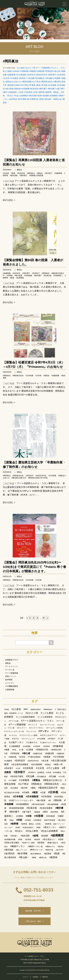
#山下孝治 (36, 82)
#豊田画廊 (9, 850)
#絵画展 (46, 96)
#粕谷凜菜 (32, 96)
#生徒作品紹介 (28, 827)
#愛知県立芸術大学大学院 (18, 85)
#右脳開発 (8, 761)
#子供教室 (14, 78)
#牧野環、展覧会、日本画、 (32, 824)
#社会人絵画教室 (21, 96)
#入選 (21, 750)
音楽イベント (11, 676)
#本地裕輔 (25, 89)
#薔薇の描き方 (53, 843)
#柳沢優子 (43, 89)
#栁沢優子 (52, 89)
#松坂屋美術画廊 (16, 808)
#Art (26, 709)
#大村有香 (61, 75)
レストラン (10, 683)
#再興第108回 (56, 750)
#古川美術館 (21, 75)
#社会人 (10, 96)
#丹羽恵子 (52, 739)
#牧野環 (41, 92)
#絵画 (39, 96)
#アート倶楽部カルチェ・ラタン (38, 721)
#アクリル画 (14, 721)
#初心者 (57, 71)
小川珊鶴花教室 (12, 686)
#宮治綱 (31, 78)
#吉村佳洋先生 (41, 75)
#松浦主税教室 (46, 808)
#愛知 (33, 788)
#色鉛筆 (37, 839)
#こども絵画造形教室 (25, 717)
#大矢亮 (6, 78)
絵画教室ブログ (12, 660)
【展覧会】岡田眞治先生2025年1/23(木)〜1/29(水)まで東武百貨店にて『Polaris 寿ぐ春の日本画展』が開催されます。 (34, 567)
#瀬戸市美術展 (49, 820)
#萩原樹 (41, 843)
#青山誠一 (48, 99)
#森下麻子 (61, 89)
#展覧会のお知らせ (13, 82)
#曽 (49, 801)
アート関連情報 (12, 673)
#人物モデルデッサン (48, 743)
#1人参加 (21, 68)
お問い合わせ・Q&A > (34, 921)
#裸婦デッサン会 (35, 846)
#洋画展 (28, 820)
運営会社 (45, 977)
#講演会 (61, 847)
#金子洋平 (60, 850)
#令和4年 (16, 71)
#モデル (15, 739)
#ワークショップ (28, 739)
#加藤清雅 (55, 376)
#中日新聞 (41, 739)
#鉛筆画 (48, 854)
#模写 (5, 92)
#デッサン (44, 731)
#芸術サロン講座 (28, 843)
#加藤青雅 (11, 75)
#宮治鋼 (48, 78)
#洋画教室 (37, 820)
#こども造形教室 (45, 717)
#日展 (43, 792)
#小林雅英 (56, 78)
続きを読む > (9, 200)
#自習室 (28, 839)
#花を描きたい (49, 839)
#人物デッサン (16, 742)
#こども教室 (47, 713)
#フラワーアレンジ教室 (29, 735)
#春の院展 (9, 89)
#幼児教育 (14, 788)
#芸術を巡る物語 (12, 843)
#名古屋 (45, 761)
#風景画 (53, 857)
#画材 (39, 827)
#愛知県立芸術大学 (19, 478)
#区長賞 (22, 757)
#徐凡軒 (24, 788)
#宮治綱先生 (40, 78)
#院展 (41, 99)
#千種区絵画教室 (34, 757)
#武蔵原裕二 (13, 92)
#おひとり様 (30, 68)
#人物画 (8, 71)
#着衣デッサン (50, 827)
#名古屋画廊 (37, 764)
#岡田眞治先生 (47, 82)
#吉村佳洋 (31, 75)
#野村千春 (49, 850)
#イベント (33, 725)
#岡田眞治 (10, 61)
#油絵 (11, 820)
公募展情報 (10, 690)
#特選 (18, 827)
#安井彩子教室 (17, 776)
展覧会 (19, 170)
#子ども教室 (53, 768)
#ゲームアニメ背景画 (55, 728)
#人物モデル (32, 742)
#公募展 (30, 750)
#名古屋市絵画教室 (20, 764)
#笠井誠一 (14, 836)
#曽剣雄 (17, 89)
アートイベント (12, 666)
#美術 (20, 839)
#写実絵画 (49, 71)
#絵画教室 (54, 96)
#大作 (18, 768)
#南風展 (47, 757)
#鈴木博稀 (22, 99)
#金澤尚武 (13, 99)
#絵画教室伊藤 (10, 839)
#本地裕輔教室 (22, 804)
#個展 (7, 750)
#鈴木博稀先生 (32, 99)
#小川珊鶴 (12, 780)
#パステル (13, 735)
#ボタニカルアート (49, 735)
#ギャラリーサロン (37, 728)
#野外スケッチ (36, 850)
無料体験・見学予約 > (34, 911)
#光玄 (14, 750)
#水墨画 (19, 816)
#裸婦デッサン (18, 846)
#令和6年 (47, 746)
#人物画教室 (15, 746)
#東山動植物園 (53, 804)
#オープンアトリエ (47, 725)
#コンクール (31, 731)
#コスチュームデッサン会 (14, 731)
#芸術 (61, 839)
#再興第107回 (42, 750)
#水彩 (21, 92)
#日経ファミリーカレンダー (21, 800)
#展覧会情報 (26, 82)
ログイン (26, 977)
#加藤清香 (49, 753)
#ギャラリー (22, 728)
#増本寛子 (52, 75)
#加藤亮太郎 (38, 754)
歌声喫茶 (9, 680)
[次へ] (48, 618)
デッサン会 (10, 670)
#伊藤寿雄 (24, 71)
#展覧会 (40, 173)
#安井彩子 (23, 78)
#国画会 (48, 765)
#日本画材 (46, 797)
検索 (34, 633)
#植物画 (37, 812)
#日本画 (44, 85)
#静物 (34, 858)
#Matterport (48, 709)
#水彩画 (39, 816)
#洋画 (35, 92)
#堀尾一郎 (58, 764)
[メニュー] (64, 4)
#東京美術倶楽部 (38, 804)
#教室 (38, 85)
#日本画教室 (32, 797)
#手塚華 (32, 85)
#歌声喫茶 (54, 812)
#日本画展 (52, 85)
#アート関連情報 (43, 68)
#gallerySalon (36, 709)
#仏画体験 (27, 746)
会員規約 (35, 977)
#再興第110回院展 (37, 71)
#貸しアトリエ (21, 850)
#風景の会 (57, 99)
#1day (7, 709)
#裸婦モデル (50, 847)
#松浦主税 (34, 89)
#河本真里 (28, 92)
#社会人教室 (32, 831)
